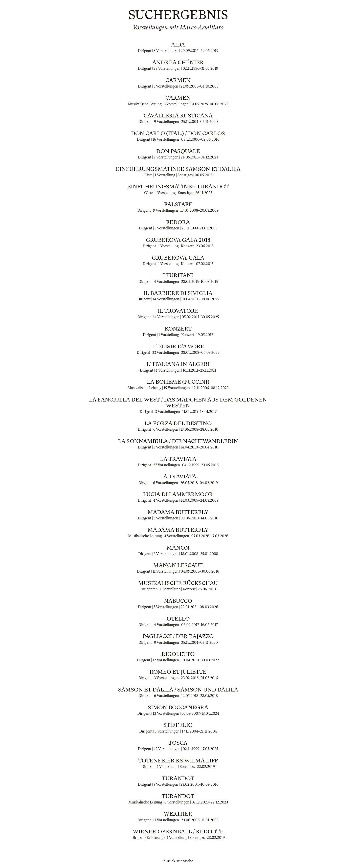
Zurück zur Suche (178, 861)
